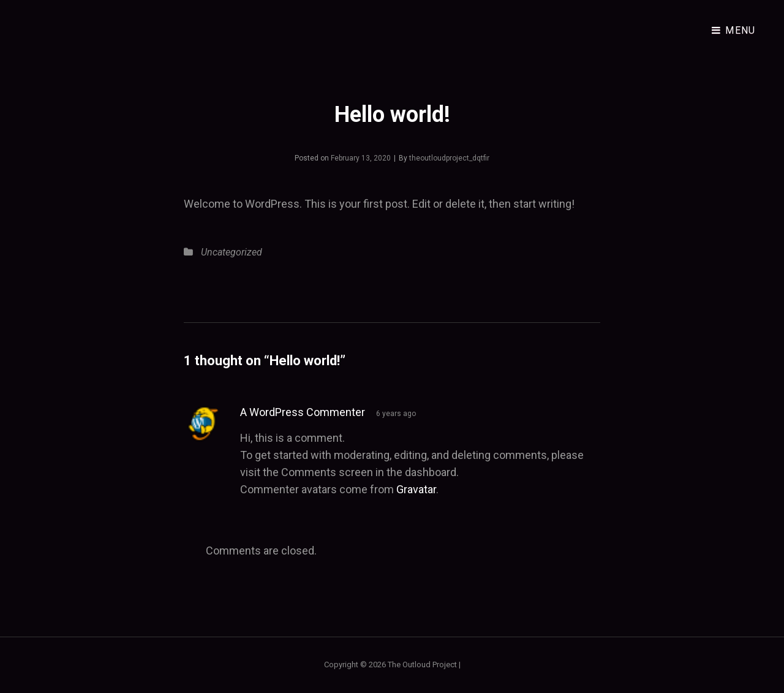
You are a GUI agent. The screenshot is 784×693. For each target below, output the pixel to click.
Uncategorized (232, 252)
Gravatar (416, 489)
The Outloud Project (422, 665)
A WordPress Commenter (303, 412)
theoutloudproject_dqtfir (449, 158)
